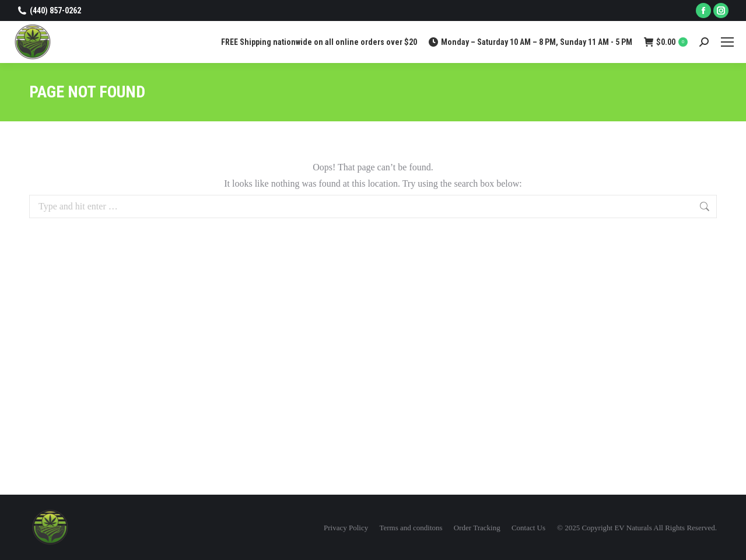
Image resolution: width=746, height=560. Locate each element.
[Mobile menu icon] (727, 42)
